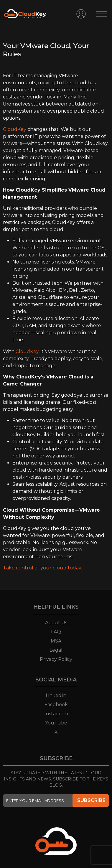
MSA (56, 641)
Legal (56, 650)
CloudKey (15, 129)
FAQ (56, 632)
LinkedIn (56, 695)
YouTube (56, 723)
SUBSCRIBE (91, 800)
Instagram (56, 714)
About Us (56, 623)
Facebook (56, 705)
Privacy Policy (56, 659)
